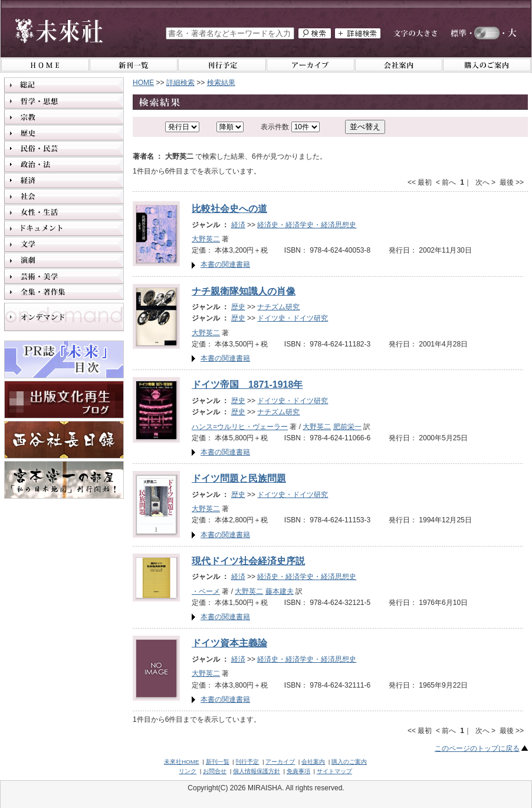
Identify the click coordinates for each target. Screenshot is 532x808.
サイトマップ (334, 771)
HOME (143, 83)
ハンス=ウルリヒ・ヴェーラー (240, 427)
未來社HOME (182, 762)
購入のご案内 (349, 762)
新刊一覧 (218, 762)
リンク (188, 771)
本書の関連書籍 (225, 264)
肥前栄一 (347, 427)
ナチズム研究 (278, 307)
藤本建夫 (280, 591)
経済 (238, 225)
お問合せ (215, 771)
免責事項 (298, 771)
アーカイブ (280, 762)
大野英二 (206, 239)
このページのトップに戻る (477, 748)
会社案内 (313, 762)
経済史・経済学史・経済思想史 (307, 225)
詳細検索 (180, 83)
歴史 (238, 307)
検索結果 (221, 83)
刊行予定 (247, 762)
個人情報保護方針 (257, 771)
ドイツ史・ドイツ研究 (293, 318)
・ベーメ (206, 591)
